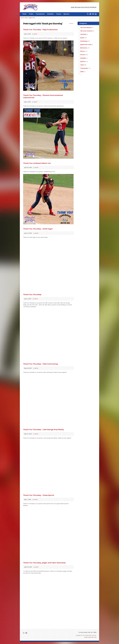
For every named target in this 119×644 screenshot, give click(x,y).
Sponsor (83, 61)
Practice (83, 55)
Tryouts (59, 14)
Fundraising (84, 41)
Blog (26, 18)
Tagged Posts (32, 18)
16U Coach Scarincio (86, 31)
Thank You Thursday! (32, 294)
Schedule (83, 58)
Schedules (50, 14)
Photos (83, 51)
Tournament (84, 68)
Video (82, 72)
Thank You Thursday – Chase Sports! (39, 495)
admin (35, 34)
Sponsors (66, 14)
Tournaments (40, 14)
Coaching (83, 34)
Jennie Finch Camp (86, 44)
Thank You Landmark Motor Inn (37, 163)
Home (24, 14)
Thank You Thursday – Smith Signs (38, 229)
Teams (31, 14)
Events (82, 38)
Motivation (84, 48)
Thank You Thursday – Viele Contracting (40, 364)
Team (82, 65)
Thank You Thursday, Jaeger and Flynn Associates (44, 563)
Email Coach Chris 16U (90, 637)
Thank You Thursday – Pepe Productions (40, 30)
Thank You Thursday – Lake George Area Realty (43, 429)
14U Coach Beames (86, 27)
